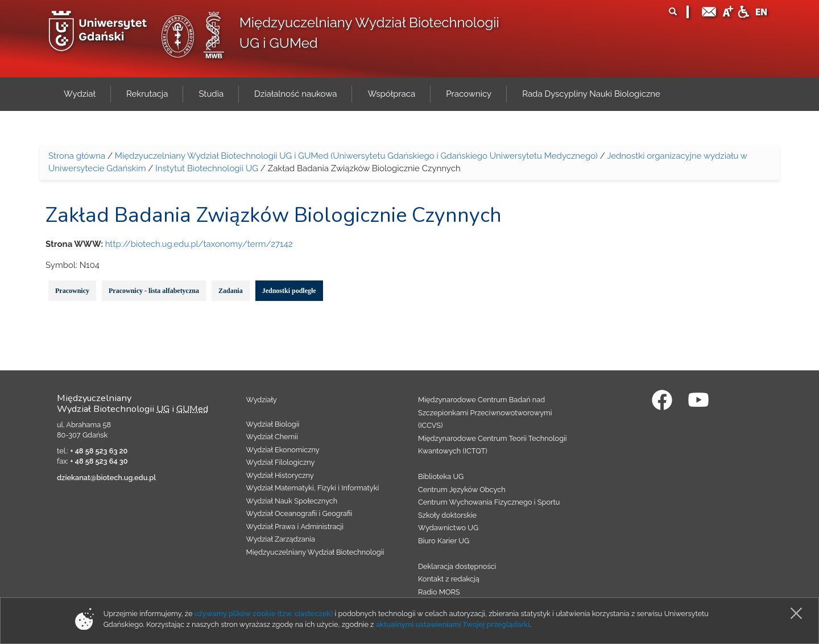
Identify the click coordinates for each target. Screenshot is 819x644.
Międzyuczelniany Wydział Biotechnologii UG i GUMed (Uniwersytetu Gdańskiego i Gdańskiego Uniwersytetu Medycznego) (356, 156)
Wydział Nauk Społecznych (292, 501)
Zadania (231, 291)
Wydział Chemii (272, 437)
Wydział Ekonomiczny (283, 450)
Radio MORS (439, 592)
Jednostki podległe (289, 291)
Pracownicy (72, 291)
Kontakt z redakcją (449, 579)
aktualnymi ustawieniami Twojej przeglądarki (453, 624)
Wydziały (262, 400)
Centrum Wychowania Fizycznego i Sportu (489, 502)
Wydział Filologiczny (281, 462)
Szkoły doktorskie (447, 515)
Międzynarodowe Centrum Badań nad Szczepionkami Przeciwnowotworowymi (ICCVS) (485, 412)
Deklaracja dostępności (457, 566)
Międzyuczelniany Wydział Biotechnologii (315, 552)
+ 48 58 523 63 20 (99, 451)
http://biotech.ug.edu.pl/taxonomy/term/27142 (199, 244)
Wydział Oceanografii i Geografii (299, 513)
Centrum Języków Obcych (462, 490)
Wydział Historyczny (280, 475)
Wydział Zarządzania (281, 539)
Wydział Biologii (273, 424)
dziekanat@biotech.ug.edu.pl (106, 478)
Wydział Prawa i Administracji (295, 527)
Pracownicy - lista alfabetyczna (154, 291)
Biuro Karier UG (444, 541)
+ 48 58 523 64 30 (99, 461)
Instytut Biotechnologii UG (207, 168)
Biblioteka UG (441, 476)
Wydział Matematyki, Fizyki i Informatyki (313, 488)
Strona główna (77, 156)
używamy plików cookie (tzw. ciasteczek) (264, 614)
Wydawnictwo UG (448, 528)
